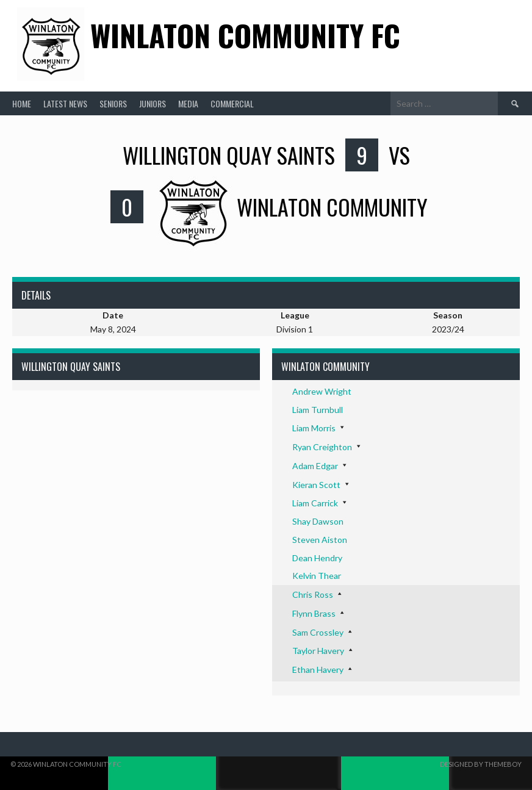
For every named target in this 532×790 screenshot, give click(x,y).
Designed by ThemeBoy (481, 764)
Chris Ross (313, 594)
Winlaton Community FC (245, 35)
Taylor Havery (318, 651)
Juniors (153, 103)
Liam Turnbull (318, 410)
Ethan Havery (318, 670)
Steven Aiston (320, 540)
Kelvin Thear (317, 576)
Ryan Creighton (322, 447)
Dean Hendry (317, 558)
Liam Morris (314, 428)
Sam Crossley (318, 632)
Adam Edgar (315, 466)
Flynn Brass (314, 613)
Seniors (113, 103)
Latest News (65, 103)
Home (22, 103)
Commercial (232, 103)
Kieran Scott (316, 485)
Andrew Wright (322, 391)
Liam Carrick (315, 503)
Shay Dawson (318, 521)
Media (188, 103)
